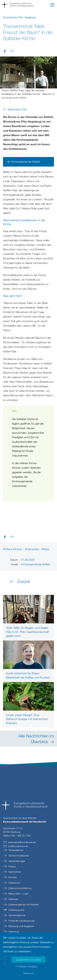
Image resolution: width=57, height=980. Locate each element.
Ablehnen (28, 973)
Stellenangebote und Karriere (23, 904)
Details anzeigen (28, 966)
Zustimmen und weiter (29, 960)
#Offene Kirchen (13, 549)
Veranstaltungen (17, 861)
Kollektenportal (16, 910)
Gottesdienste (16, 850)
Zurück (24, 581)
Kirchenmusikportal (18, 856)
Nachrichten (15, 872)
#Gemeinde (32, 549)
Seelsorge (13, 932)
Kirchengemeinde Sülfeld (25, 162)
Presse (12, 866)
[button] (52, 5)
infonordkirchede (18, 846)
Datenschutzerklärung (20, 888)
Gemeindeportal (16, 915)
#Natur (46, 549)
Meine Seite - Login (18, 894)
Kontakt (12, 877)
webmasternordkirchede (22, 842)
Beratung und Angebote (21, 926)
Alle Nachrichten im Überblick (36, 739)
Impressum (14, 883)
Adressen (13, 899)
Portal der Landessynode (21, 921)
